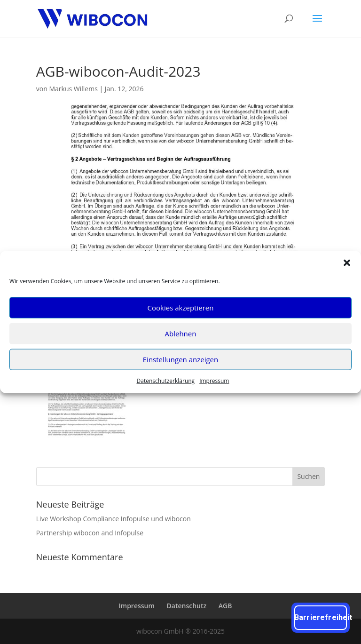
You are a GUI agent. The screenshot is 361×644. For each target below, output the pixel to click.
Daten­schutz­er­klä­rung (166, 380)
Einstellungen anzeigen (180, 359)
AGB (225, 606)
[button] (347, 262)
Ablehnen (181, 334)
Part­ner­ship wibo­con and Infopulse (90, 533)
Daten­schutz (187, 606)
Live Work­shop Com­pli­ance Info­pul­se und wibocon (114, 519)
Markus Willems (73, 89)
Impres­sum (214, 380)
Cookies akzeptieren (181, 308)
